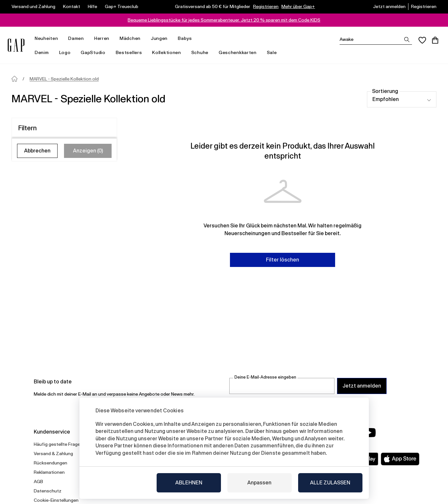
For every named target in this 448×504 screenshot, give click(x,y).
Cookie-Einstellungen (56, 500)
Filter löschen (283, 260)
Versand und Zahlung (33, 6)
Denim (44, 53)
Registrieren (266, 6)
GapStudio (93, 52)
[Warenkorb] (435, 40)
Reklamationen (49, 472)
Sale (274, 53)
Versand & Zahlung (53, 454)
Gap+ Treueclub (122, 6)
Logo (65, 52)
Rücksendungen (50, 463)
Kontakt (72, 6)
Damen (79, 38)
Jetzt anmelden (389, 6)
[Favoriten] (422, 40)
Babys (187, 38)
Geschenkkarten (238, 52)
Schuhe (200, 52)
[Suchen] (376, 39)
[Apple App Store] (400, 459)
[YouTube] (370, 433)
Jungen (162, 38)
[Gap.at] (16, 45)
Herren (104, 38)
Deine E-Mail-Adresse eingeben (265, 377)
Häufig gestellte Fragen (58, 444)
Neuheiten (49, 38)
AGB (38, 481)
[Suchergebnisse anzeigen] (407, 40)
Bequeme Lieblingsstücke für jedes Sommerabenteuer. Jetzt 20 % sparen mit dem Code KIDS (224, 20)
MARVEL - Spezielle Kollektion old (64, 79)
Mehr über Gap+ (298, 6)
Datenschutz (48, 491)
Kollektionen (169, 53)
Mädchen (133, 38)
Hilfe (92, 6)
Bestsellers (129, 52)
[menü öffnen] (61, 38)
